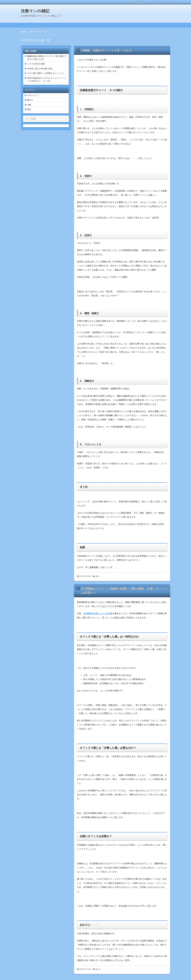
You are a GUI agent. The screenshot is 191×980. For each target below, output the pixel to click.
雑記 (29, 109)
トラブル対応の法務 (36, 64)
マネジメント (33, 95)
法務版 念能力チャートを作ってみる (106, 50)
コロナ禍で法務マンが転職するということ (46, 73)
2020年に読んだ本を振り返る (40, 69)
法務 (97, 576)
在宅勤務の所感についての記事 (98, 613)
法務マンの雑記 (35, 11)
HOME (24, 32)
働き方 (98, 969)
